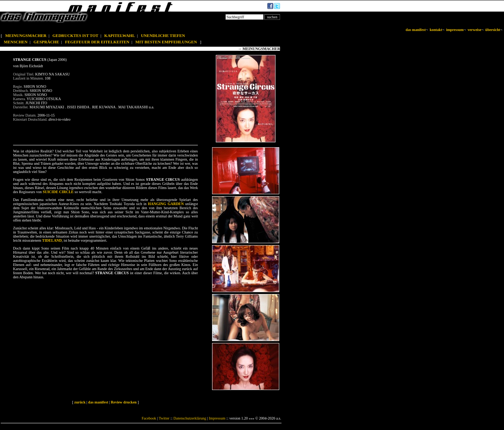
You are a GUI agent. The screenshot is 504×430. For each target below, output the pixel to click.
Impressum (217, 418)
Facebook (149, 418)
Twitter (164, 418)
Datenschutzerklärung (190, 418)
